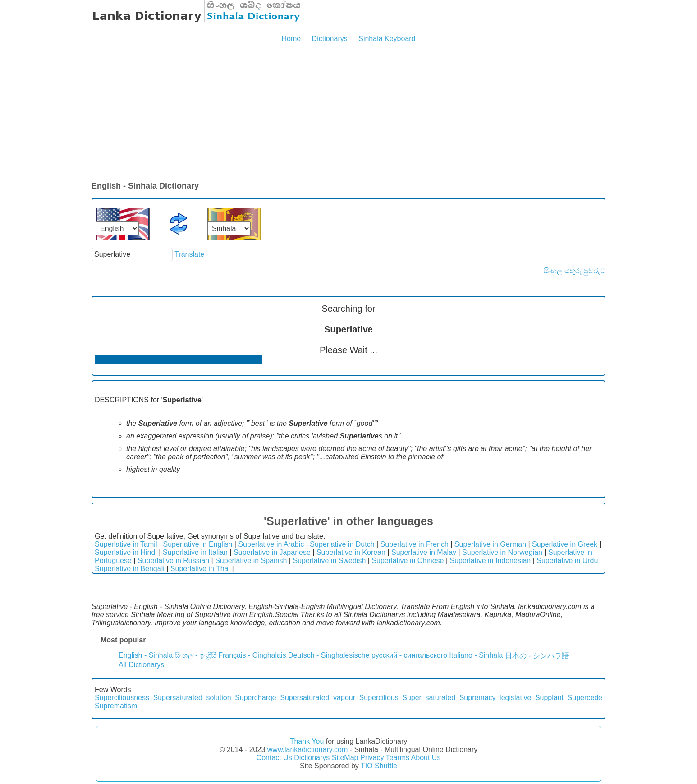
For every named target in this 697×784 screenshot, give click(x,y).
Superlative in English (198, 544)
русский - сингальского (409, 655)
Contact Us (274, 758)
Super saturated (429, 698)
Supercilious (379, 698)
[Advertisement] (348, 113)
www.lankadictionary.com (307, 749)
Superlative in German (490, 544)
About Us (426, 758)
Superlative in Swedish (329, 560)
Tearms (398, 758)
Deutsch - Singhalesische (329, 655)
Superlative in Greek (565, 544)
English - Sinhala (146, 655)
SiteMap (345, 758)
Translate (189, 254)
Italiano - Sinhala (476, 655)
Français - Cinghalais (252, 655)
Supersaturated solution (192, 698)
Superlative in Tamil (126, 544)
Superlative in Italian (195, 552)
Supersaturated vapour (318, 698)
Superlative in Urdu (567, 560)
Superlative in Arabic (271, 544)
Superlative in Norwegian (502, 552)
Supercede (585, 698)
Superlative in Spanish (251, 560)
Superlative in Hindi (126, 552)
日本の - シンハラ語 (537, 656)
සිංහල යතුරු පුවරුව (575, 271)
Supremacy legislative (495, 698)
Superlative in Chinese (408, 560)
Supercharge (256, 698)
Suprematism (116, 706)
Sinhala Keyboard (387, 39)
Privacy (372, 758)
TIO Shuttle (379, 766)
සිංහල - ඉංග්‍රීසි (196, 655)
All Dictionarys (141, 665)
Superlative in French (415, 544)
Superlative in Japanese (272, 552)
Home (291, 39)
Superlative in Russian (173, 560)
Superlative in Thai (200, 569)
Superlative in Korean (351, 552)
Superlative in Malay (424, 552)
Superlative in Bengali (130, 569)
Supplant (549, 698)
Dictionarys (330, 39)
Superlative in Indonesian (491, 560)
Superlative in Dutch (342, 544)
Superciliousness (122, 698)
